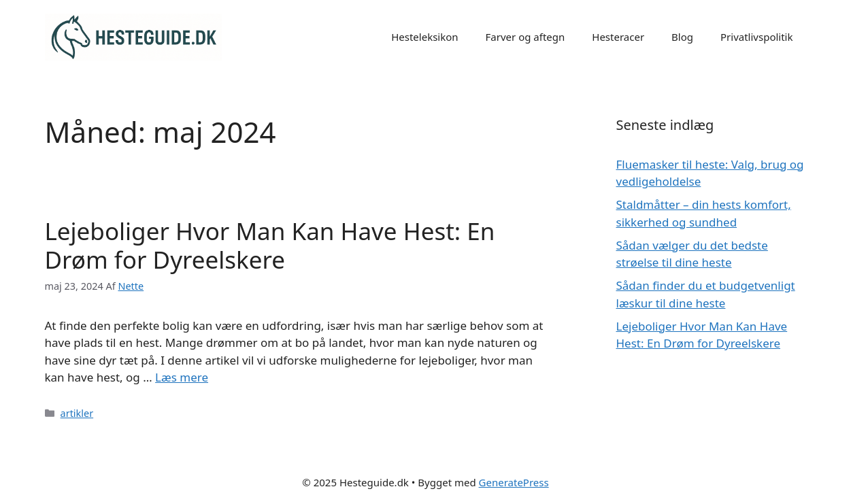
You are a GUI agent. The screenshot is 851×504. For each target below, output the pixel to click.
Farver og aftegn (525, 37)
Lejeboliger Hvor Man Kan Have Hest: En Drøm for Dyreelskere (270, 245)
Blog (682, 37)
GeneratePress (514, 482)
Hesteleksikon (424, 37)
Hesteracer (618, 37)
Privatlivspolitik (756, 37)
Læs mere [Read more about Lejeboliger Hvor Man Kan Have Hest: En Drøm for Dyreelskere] (182, 377)
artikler (77, 413)
